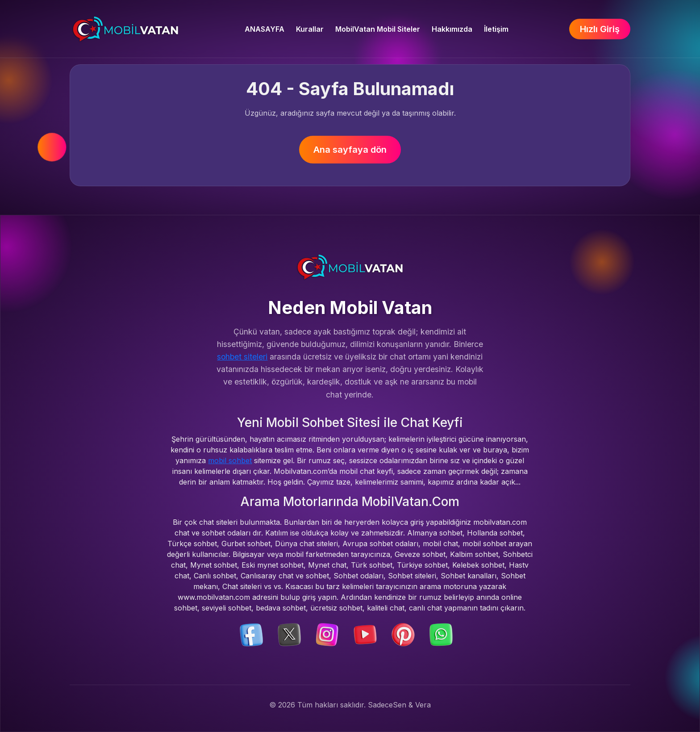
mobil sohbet (230, 460)
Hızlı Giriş (600, 29)
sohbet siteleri (242, 357)
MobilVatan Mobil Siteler (378, 29)
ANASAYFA (265, 29)
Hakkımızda (452, 29)
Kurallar (310, 29)
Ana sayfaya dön (350, 150)
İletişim (496, 29)
